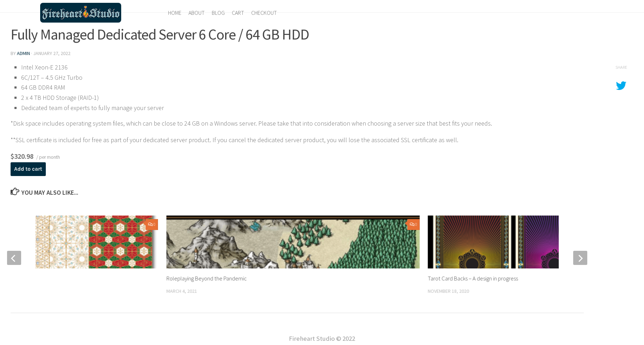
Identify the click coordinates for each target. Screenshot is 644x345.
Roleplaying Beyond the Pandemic (207, 278)
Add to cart (28, 169)
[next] (580, 258)
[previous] (14, 258)
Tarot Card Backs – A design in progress (474, 278)
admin (23, 53)
